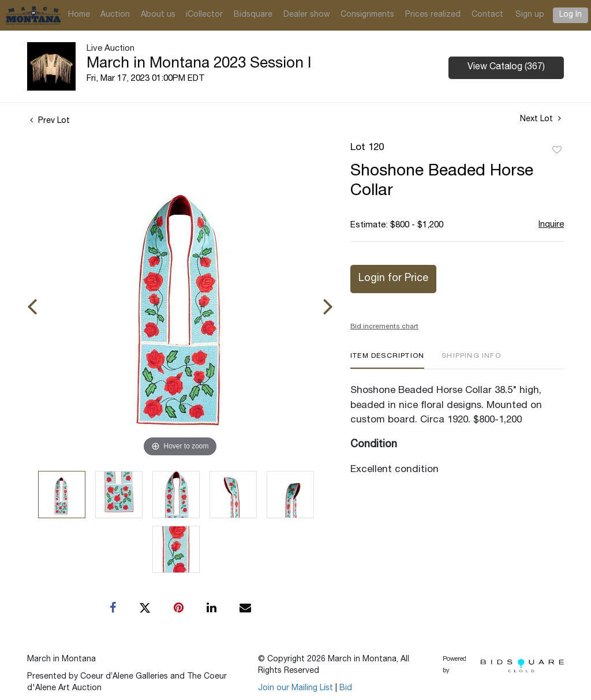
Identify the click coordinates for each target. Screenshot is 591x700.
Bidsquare (253, 15)
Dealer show (307, 15)
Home (79, 15)
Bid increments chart (384, 327)
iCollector (204, 15)
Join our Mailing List (295, 688)
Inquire (551, 225)
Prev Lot (50, 121)
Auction (115, 15)
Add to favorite (557, 151)
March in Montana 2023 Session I (199, 64)
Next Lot (540, 119)
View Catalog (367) (506, 68)
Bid (346, 688)
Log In (571, 15)
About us (158, 15)
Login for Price (393, 279)
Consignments (367, 15)
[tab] (387, 360)
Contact (487, 15)
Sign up (530, 15)
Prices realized (433, 15)
